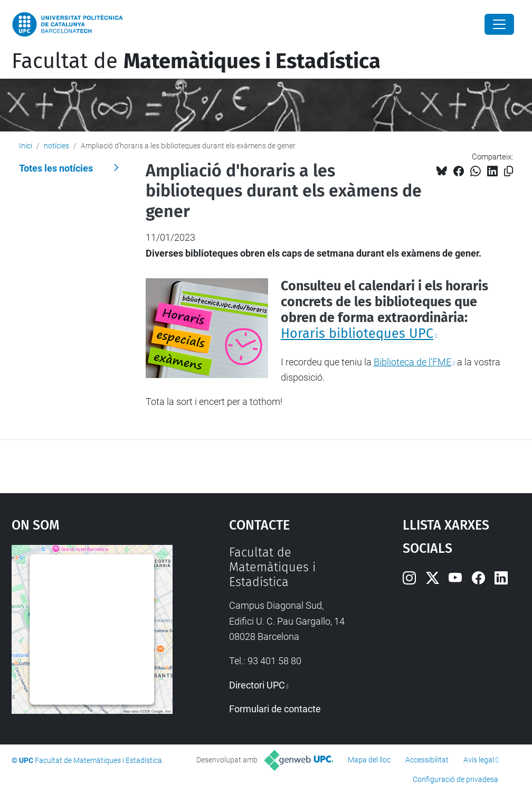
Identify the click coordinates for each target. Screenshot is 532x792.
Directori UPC (257, 685)
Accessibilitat (427, 760)
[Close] (499, 24)
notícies (56, 146)
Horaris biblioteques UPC (357, 334)
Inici (26, 146)
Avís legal (479, 760)
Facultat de (196, 61)
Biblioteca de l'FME (412, 362)
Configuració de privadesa (455, 779)
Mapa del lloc (369, 760)
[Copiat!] (509, 171)
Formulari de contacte (275, 709)
